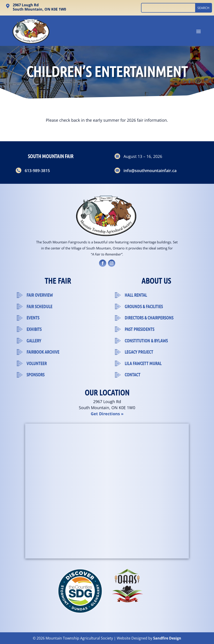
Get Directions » (107, 414)
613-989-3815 (37, 171)
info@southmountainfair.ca (150, 171)
